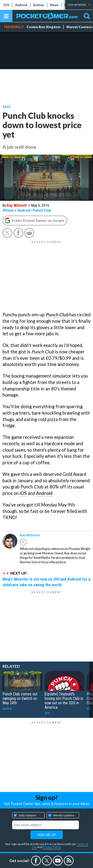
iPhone (8, 210)
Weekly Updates (64, 815)
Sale (7, 107)
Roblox (39, 5)
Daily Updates (28, 815)
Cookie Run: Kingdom (44, 27)
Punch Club (42, 210)
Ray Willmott (17, 205)
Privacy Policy (52, 847)
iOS (6, 5)
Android (21, 5)
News (54, 5)
